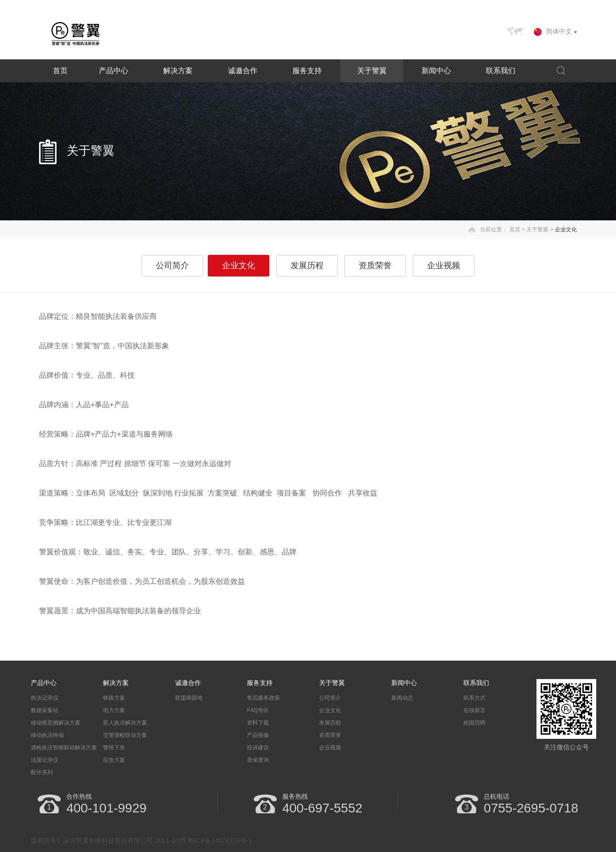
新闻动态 (402, 698)
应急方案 (114, 760)
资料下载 (258, 723)
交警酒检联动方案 (125, 735)
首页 (60, 71)
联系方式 (474, 698)
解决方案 (178, 71)
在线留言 (474, 710)
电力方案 (114, 710)
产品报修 (258, 735)
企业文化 (566, 230)
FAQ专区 (258, 710)
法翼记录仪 (45, 760)
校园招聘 (474, 723)
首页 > (517, 230)
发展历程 (307, 265)
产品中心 (114, 71)
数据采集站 (45, 710)
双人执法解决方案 (125, 723)
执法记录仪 (45, 698)
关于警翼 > (540, 230)
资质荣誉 (375, 265)
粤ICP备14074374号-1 (220, 840)
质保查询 (258, 760)
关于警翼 (372, 71)
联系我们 (501, 71)
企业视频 (444, 265)
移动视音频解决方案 (56, 723)
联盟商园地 (189, 698)
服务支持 (307, 71)
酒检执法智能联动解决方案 (64, 748)
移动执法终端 (47, 735)
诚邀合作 (243, 71)
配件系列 (42, 772)
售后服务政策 (263, 698)
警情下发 (114, 748)
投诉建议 (258, 748)
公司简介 (172, 265)
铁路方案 (114, 698)
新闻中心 (436, 71)
